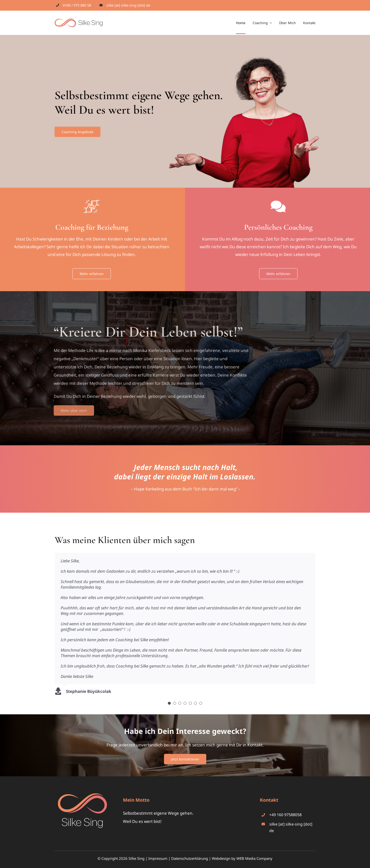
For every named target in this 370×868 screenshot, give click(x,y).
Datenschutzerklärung (190, 858)
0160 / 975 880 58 (77, 5)
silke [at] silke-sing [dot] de (128, 5)
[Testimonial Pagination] (169, 703)
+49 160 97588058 (285, 815)
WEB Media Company (254, 858)
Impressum (158, 858)
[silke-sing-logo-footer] (82, 795)
